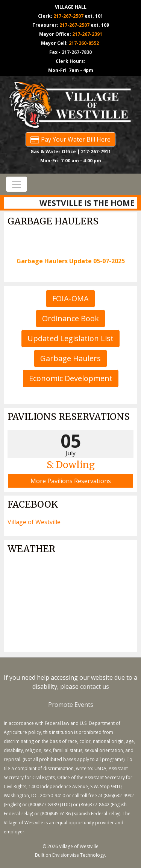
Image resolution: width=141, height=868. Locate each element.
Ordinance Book (70, 318)
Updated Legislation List (70, 338)
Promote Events (71, 705)
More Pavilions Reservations (71, 481)
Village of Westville (34, 522)
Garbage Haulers (70, 358)
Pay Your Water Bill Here (70, 139)
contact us (95, 686)
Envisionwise (66, 855)
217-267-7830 (77, 52)
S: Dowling (71, 465)
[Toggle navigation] (17, 184)
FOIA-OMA (70, 298)
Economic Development (71, 378)
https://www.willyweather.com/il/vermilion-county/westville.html (70, 644)
